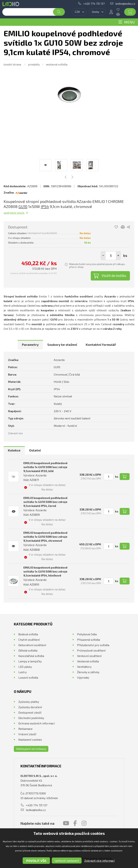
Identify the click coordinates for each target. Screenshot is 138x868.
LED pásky (25, 667)
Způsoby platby (29, 702)
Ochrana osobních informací (36, 723)
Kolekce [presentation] (14, 450)
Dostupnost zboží (30, 712)
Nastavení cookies (30, 739)
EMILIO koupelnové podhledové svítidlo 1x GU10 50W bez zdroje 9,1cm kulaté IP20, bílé (45, 467)
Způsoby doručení (30, 707)
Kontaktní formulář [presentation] (101, 345)
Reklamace (25, 729)
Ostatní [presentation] (35, 450)
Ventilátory (84, 667)
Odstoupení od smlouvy (31, 749)
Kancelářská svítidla (31, 656)
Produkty (34, 64)
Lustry (22, 672)
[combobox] (79, 12)
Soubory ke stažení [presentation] (62, 345)
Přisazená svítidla (88, 640)
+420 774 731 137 (94, 4)
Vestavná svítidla (57, 64)
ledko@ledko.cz (125, 4)
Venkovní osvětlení (89, 656)
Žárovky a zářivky (88, 672)
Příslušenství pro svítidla (93, 645)
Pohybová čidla (87, 634)
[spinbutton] (111, 256)
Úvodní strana (12, 64)
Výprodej (83, 677)
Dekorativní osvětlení (32, 645)
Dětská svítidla (28, 650)
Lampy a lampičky (30, 661)
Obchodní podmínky (31, 718)
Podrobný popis (14, 213)
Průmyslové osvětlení (91, 650)
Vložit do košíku (114, 275)
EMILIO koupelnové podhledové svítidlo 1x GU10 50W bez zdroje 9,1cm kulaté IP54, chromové (45, 537)
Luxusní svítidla (28, 677)
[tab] (30, 345)
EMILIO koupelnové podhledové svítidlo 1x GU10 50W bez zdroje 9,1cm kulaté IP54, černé (45, 502)
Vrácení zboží (27, 734)
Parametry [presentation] (30, 345)
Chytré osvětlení (29, 640)
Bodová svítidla (28, 634)
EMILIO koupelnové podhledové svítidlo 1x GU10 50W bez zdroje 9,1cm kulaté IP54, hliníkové (45, 571)
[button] (118, 256)
